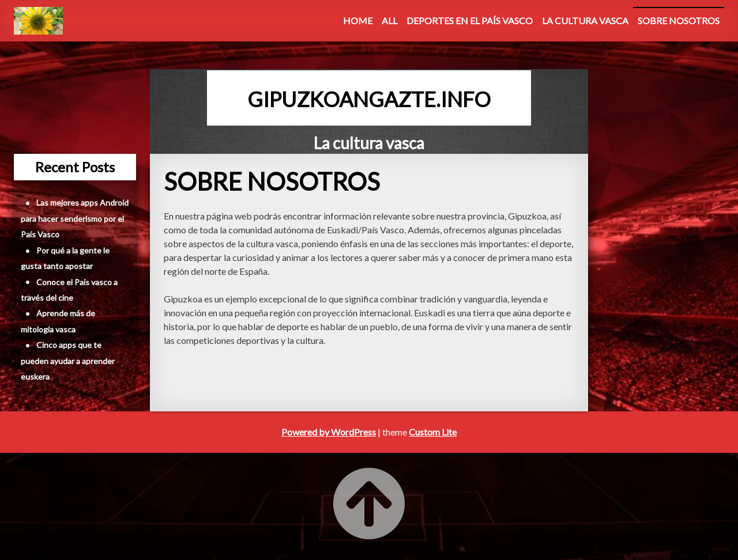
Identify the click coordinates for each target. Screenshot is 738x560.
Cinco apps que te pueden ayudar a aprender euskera (68, 361)
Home (358, 20)
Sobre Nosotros (679, 20)
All (389, 20)
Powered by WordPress (329, 432)
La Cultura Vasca (585, 20)
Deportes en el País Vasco (470, 20)
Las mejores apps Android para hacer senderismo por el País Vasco (75, 218)
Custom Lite (433, 432)
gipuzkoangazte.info (369, 99)
